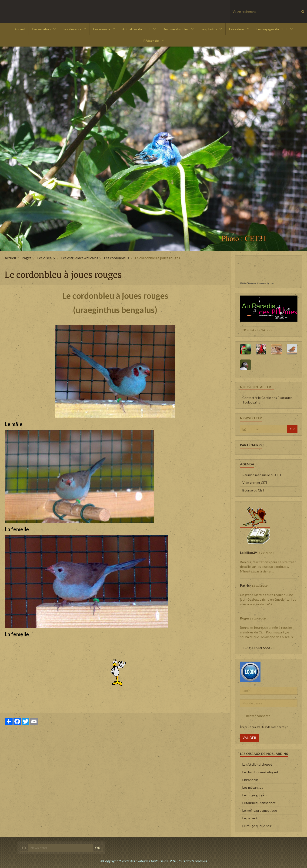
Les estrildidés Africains (80, 258)
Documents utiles (176, 29)
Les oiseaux (102, 29)
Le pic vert (250, 818)
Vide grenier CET (255, 483)
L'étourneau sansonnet (259, 803)
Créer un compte (250, 727)
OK (292, 429)
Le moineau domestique (260, 810)
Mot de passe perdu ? (275, 727)
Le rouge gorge (253, 795)
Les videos (237, 29)
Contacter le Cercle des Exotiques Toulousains (267, 400)
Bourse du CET (253, 490)
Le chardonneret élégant (260, 772)
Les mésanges (253, 787)
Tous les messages (259, 648)
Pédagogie (151, 41)
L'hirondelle (250, 780)
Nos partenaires (257, 330)
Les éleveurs (72, 29)
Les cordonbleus (117, 258)
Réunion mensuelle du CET (262, 475)
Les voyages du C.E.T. (272, 29)
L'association (42, 29)
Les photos (209, 29)
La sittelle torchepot (257, 764)
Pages (27, 258)
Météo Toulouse (248, 284)
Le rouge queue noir (257, 826)
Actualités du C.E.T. (137, 29)
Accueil (20, 29)
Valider (249, 738)
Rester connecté (255, 716)
